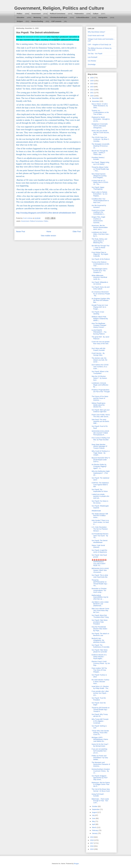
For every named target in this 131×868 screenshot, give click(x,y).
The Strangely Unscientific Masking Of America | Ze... (101, 146)
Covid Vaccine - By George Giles (98, 354)
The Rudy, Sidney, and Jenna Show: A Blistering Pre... (99, 241)
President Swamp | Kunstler (98, 158)
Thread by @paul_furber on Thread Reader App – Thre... (100, 169)
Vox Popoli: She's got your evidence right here (101, 411)
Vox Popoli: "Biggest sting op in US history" (100, 163)
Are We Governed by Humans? (99, 206)
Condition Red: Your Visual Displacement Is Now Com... (100, 201)
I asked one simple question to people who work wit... (100, 496)
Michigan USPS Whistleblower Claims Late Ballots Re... (100, 739)
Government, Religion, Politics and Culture (59, 8)
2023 (92, 87)
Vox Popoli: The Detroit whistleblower (100, 541)
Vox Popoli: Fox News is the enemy (100, 502)
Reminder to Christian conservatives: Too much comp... (99, 590)
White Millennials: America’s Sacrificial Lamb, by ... (99, 277)
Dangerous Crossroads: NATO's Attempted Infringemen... (100, 126)
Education (21, 17)
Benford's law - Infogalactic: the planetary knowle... (99, 640)
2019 (92, 837)
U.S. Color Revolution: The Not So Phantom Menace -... (100, 529)
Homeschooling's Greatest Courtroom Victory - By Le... (101, 771)
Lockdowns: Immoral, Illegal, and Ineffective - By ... (100, 385)
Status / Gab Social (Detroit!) (98, 546)
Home (49, 232)
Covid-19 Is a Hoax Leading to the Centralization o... (98, 212)
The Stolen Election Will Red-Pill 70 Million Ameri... (100, 516)
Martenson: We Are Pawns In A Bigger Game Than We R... (101, 784)
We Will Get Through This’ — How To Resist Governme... (101, 248)
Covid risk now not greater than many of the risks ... (101, 344)
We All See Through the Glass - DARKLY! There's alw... (100, 153)
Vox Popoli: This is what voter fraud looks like (100, 576)
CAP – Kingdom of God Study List (99, 45)
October (95, 806)
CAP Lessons (56, 21)
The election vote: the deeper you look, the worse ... (99, 360)
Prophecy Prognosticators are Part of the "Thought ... (101, 392)
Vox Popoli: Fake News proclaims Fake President (100, 622)
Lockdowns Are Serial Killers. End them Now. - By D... (101, 234)
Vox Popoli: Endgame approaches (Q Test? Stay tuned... (100, 778)
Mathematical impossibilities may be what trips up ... (100, 597)
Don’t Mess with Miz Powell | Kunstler (98, 349)
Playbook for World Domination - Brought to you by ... (101, 119)
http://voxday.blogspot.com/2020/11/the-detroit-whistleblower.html (46, 213)
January (95, 833)
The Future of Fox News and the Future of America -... (100, 398)
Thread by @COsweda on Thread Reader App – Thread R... (101, 710)
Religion (20, 21)
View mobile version (48, 236)
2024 (92, 84)
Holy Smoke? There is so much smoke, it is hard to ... (100, 522)
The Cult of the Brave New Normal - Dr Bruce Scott (101, 790)
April (94, 824)
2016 (92, 846)
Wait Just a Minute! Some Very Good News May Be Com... (100, 610)
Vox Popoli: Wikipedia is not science (100, 283)
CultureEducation (83, 17)
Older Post (77, 232)
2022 (92, 90)
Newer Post (21, 232)
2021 (92, 93)
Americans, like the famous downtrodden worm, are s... (100, 227)
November (96, 101)
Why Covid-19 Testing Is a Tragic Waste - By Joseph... (101, 453)
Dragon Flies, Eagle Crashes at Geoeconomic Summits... (98, 220)
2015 (92, 849)
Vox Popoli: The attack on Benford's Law (100, 634)
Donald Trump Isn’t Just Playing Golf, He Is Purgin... (100, 307)
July (94, 815)
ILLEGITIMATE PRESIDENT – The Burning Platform (99, 332)
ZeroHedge (92, 64)
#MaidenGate (96, 511)
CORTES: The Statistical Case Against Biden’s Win (100, 485)
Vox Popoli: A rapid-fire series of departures (99, 551)
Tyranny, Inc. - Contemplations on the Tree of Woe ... (100, 112)
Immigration (103, 17)
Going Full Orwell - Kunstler (98, 795)
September (96, 809)
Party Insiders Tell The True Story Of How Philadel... (99, 670)
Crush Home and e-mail (96, 36)
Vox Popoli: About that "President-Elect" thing (100, 616)
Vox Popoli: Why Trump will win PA (100, 715)
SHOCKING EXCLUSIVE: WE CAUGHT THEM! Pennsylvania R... (101, 433)
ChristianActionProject (59, 17)
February (95, 830)
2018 (92, 840)
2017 (92, 843)
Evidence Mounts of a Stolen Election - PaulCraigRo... (99, 657)
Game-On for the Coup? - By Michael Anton (100, 745)
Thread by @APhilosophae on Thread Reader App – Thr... (100, 583)
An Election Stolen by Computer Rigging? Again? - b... (99, 466)
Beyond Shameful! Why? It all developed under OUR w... (101, 460)
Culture (96, 14)
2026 (92, 78)
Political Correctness (58, 14)
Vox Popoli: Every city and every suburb (101, 288)
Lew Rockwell (93, 57)
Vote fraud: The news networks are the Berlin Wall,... (100, 421)
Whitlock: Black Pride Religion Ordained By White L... (100, 319)
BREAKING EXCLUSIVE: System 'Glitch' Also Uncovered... (100, 570)
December (96, 98)
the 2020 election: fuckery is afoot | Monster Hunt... (100, 682)
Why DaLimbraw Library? (96, 32)
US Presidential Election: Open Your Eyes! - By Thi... (100, 536)
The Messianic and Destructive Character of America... (101, 764)
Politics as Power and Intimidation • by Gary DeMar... (100, 758)
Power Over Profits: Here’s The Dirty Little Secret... (101, 416)
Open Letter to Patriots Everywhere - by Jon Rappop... (100, 194)
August (95, 812)
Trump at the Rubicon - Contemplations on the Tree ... (100, 264)
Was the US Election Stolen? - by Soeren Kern (99, 378)
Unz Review (92, 61)
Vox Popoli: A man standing (98, 313)
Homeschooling (37, 21)
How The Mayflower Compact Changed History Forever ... (99, 325)
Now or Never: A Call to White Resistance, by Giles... (100, 106)
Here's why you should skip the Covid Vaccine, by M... (100, 133)
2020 (92, 96)
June (94, 818)
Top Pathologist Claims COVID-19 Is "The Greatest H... (99, 271)
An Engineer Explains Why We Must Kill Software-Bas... (101, 300)
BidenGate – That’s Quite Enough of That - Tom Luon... (100, 801)
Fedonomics (79, 14)
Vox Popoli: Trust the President (99, 699)
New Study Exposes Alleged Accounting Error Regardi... (99, 176)
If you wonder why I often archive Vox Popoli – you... (100, 693)
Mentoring (37, 17)
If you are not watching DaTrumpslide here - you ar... (99, 751)
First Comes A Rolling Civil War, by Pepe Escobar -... (101, 440)
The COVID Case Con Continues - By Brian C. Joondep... (101, 139)
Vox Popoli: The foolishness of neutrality (101, 646)
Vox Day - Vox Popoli (95, 54)
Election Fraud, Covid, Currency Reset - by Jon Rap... (101, 663)
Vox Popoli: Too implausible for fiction (100, 490)
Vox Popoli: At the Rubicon (101, 259)
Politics (20, 14)
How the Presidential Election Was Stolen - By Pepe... (100, 629)
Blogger (76, 864)
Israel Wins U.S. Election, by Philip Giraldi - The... (100, 687)
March (94, 827)
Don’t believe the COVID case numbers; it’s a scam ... (100, 367)
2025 (92, 81)
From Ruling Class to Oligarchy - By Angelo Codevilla (100, 254)
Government (36, 14)
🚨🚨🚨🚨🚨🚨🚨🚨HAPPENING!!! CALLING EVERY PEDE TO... (99, 563)
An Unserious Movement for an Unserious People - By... (101, 294)
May (94, 821)
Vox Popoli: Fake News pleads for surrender (100, 651)
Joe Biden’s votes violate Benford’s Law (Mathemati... (100, 604)
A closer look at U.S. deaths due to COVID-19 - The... (100, 182)
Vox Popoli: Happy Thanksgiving (98, 188)
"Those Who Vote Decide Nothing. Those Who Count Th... (100, 733)
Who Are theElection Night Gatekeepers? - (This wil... (101, 473)
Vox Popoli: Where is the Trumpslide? (100, 372)
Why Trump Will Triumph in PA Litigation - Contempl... (100, 721)
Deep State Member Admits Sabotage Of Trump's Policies (99, 446)
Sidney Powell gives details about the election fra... (99, 405)
